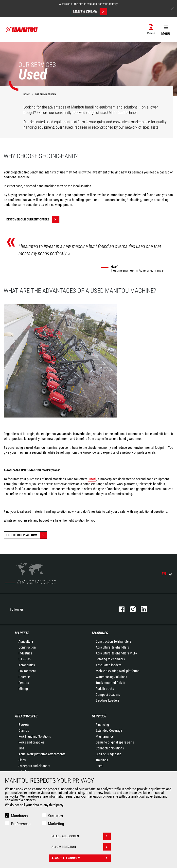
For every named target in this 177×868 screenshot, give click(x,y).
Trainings (102, 760)
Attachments (26, 716)
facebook (119, 609)
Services (99, 716)
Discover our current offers (33, 219)
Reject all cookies (81, 836)
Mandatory (20, 816)
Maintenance (105, 736)
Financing (102, 725)
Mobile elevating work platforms (117, 671)
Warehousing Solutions (111, 677)
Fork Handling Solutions (35, 736)
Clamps (24, 730)
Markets (22, 633)
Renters (24, 683)
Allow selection (81, 847)
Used (99, 766)
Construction (27, 647)
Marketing (56, 824)
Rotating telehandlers (110, 659)
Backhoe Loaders (107, 700)
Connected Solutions (110, 748)
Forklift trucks (105, 689)
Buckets (24, 725)
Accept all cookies (81, 858)
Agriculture (26, 641)
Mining (23, 689)
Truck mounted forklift (110, 683)
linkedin (141, 609)
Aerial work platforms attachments (42, 754)
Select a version (90, 12)
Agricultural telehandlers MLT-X (117, 653)
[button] (166, 29)
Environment (27, 671)
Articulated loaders (108, 665)
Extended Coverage (109, 730)
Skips (22, 760)
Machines (100, 633)
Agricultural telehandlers (112, 647)
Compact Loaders (108, 695)
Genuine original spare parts (115, 742)
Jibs (21, 748)
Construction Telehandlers (113, 641)
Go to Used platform (27, 535)
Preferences (21, 824)
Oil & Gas (25, 659)
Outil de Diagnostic (108, 754)
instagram (130, 609)
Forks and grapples (31, 742)
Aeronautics (27, 665)
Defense (24, 677)
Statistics (55, 816)
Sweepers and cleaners (34, 766)
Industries (25, 653)
